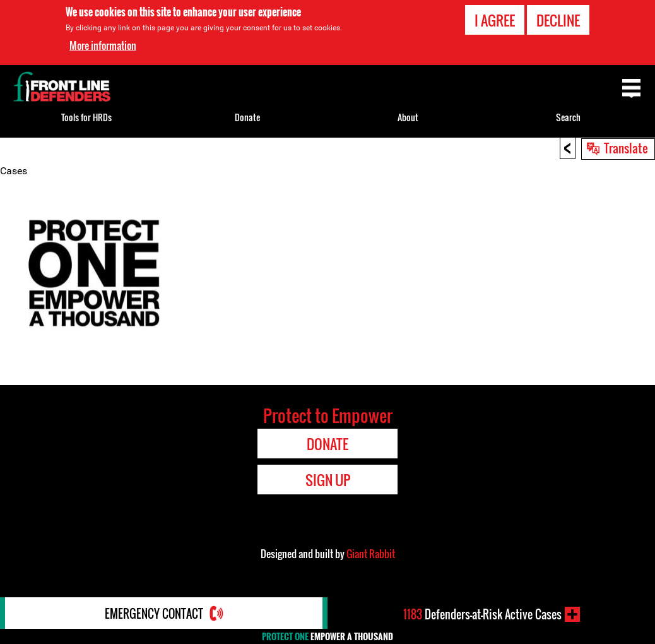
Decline (558, 20)
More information (103, 45)
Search (568, 117)
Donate (247, 117)
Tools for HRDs (86, 117)
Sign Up (328, 480)
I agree (495, 20)
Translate (626, 148)
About (408, 117)
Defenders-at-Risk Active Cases (482, 614)
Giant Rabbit (371, 554)
